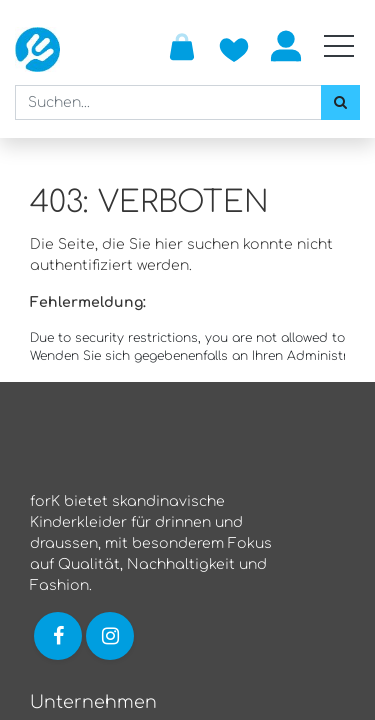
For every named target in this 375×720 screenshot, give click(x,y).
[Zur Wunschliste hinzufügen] (234, 46)
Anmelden (286, 46)
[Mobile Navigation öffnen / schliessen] (339, 46)
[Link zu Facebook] (58, 635)
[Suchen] (340, 102)
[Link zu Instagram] (112, 635)
